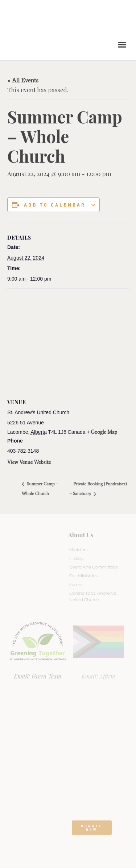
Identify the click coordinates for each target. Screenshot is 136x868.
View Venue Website (29, 462)
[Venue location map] (68, 341)
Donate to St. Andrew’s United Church (93, 596)
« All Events (23, 80)
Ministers (79, 549)
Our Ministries (83, 576)
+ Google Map (102, 432)
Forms (76, 584)
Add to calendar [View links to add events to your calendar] (55, 205)
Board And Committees (94, 567)
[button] (122, 45)
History (76, 558)
